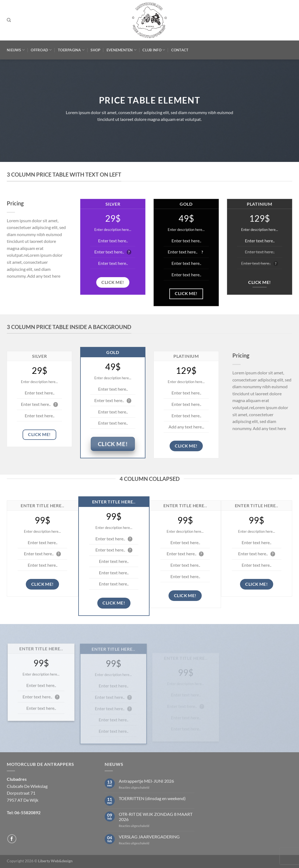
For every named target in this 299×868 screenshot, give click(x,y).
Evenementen (122, 50)
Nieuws (16, 50)
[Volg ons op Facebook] (12, 839)
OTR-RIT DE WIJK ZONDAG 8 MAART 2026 (156, 817)
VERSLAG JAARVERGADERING (149, 837)
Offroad (41, 50)
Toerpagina (71, 50)
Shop (95, 50)
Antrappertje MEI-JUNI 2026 (146, 781)
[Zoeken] (9, 20)
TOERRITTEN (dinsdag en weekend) (152, 798)
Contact (180, 50)
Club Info (154, 50)
